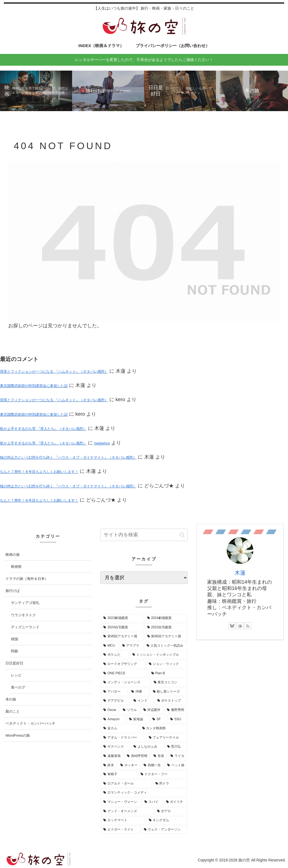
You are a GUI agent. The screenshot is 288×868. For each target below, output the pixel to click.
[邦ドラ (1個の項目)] (170, 784)
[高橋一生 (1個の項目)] (152, 765)
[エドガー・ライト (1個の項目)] (120, 830)
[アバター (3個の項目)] (114, 692)
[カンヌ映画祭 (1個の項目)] (163, 728)
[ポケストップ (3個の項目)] (171, 701)
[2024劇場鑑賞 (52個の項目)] (166, 618)
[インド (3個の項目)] (142, 701)
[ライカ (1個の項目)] (178, 756)
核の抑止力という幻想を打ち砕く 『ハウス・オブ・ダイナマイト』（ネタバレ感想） (68, 457)
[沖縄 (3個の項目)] (139, 692)
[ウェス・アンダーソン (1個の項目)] (164, 830)
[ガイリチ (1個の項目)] (175, 802)
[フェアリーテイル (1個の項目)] (167, 738)
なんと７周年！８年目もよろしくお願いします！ (39, 472)
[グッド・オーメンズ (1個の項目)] (127, 811)
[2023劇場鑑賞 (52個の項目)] (122, 618)
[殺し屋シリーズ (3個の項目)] (169, 692)
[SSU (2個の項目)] (177, 719)
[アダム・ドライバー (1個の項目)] (123, 738)
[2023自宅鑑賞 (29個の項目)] (166, 627)
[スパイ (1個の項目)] (152, 802)
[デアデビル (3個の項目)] (115, 701)
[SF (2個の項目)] (158, 719)
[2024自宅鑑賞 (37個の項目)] (122, 627)
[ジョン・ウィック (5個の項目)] (167, 664)
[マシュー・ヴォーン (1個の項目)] (121, 802)
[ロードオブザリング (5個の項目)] (123, 664)
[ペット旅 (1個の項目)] (176, 765)
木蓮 (240, 573)
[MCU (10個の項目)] (110, 646)
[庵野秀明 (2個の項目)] (176, 710)
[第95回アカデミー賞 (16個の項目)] (122, 636)
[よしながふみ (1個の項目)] (147, 747)
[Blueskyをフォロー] (232, 626)
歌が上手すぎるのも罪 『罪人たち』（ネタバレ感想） (43, 429)
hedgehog (102, 443)
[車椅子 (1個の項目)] (119, 774)
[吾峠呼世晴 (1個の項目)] (137, 756)
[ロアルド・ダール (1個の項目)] (126, 784)
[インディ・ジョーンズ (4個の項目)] (125, 682)
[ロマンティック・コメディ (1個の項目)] (144, 793)
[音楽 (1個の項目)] (159, 756)
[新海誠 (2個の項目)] (138, 719)
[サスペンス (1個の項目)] (115, 747)
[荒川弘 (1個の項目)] (176, 747)
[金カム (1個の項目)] (120, 728)
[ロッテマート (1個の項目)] (123, 820)
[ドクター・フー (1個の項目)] (163, 774)
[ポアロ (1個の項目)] (171, 811)
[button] (182, 535)
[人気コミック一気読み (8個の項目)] (166, 646)
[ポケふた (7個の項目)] (115, 655)
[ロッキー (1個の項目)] (129, 765)
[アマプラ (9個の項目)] (131, 646)
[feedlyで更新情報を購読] (240, 626)
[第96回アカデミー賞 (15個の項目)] (166, 636)
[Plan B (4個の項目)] (168, 673)
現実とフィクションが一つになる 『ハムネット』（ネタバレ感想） (54, 371)
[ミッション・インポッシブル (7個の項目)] (159, 655)
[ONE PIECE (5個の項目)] (124, 673)
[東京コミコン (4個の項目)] (169, 682)
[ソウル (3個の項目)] (130, 710)
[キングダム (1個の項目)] (167, 820)
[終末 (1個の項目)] (109, 765)
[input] (144, 535)
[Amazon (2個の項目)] (113, 719)
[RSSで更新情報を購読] (248, 626)
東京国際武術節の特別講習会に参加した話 (34, 386)
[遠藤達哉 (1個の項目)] (112, 756)
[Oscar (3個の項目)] (110, 710)
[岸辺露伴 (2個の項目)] (152, 710)
